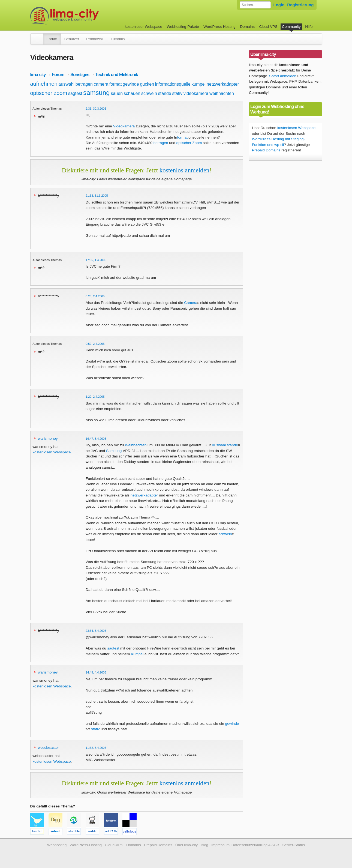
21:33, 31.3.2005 (97, 196)
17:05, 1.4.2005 (96, 260)
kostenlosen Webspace (52, 452)
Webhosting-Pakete (183, 27)
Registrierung (300, 5)
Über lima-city (186, 845)
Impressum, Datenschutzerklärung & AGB (245, 845)
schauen (132, 93)
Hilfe (309, 27)
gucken (147, 84)
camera (101, 84)
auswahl (66, 84)
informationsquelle (173, 84)
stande (165, 93)
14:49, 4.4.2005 (96, 672)
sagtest (75, 93)
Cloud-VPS (268, 27)
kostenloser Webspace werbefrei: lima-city (85, 16)
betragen (84, 84)
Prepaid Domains (266, 150)
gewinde (131, 84)
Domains (247, 27)
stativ (177, 93)
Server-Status (294, 845)
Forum (52, 39)
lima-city (38, 74)
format (115, 84)
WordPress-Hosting (219, 27)
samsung (96, 93)
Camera (191, 303)
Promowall (95, 39)
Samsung (114, 451)
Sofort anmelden (283, 76)
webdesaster (48, 748)
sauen (117, 93)
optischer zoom (49, 93)
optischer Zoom (189, 143)
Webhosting (57, 845)
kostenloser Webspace (144, 27)
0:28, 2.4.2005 (95, 296)
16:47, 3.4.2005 (96, 439)
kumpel (198, 84)
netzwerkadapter (223, 84)
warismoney (48, 439)
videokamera (196, 93)
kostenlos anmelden (184, 170)
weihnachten (222, 93)
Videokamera (124, 126)
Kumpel (137, 654)
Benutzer (72, 39)
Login (279, 5)
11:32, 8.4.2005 (96, 748)
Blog (204, 845)
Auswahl (219, 445)
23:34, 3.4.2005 (96, 631)
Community (291, 27)
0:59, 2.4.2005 (95, 344)
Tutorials (118, 39)
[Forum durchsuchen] (255, 5)
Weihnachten (136, 445)
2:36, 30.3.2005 (96, 109)
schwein (149, 93)
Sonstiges (80, 74)
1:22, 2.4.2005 (95, 397)
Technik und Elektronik (117, 74)
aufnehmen (44, 84)
